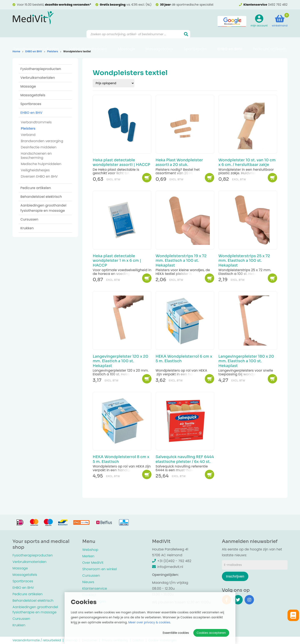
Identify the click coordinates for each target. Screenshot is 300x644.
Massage (127, 39)
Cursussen (29, 219)
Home (16, 51)
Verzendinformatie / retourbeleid (37, 640)
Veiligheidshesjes (35, 170)
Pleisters (53, 51)
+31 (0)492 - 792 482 (172, 561)
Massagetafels (159, 39)
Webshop (90, 550)
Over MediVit (93, 563)
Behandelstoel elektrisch (41, 197)
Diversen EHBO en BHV (39, 176)
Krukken (27, 228)
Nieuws (88, 582)
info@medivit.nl (168, 567)
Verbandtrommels (36, 122)
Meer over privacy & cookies (149, 622)
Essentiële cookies (176, 633)
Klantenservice (95, 588)
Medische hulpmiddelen (41, 164)
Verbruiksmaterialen (88, 39)
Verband (28, 135)
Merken (88, 556)
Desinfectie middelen (39, 147)
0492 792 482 (278, 5)
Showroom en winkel (100, 569)
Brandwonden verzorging (42, 141)
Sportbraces (195, 39)
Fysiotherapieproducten (36, 39)
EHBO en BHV (230, 39)
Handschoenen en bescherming (36, 156)
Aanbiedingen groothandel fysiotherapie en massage (43, 208)
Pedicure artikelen (270, 39)
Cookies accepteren (211, 633)
